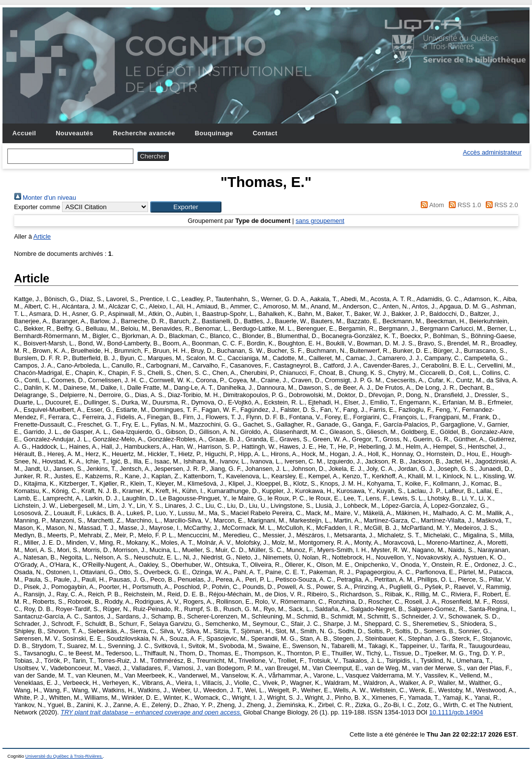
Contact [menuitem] (265, 133)
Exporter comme (37, 207)
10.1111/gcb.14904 (456, 712)
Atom (431, 205)
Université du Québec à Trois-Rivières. (64, 756)
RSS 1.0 (464, 205)
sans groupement (320, 221)
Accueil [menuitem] (24, 133)
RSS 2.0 (501, 205)
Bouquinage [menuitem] (214, 133)
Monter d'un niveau (45, 198)
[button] (186, 207)
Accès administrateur (492, 152)
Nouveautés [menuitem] (74, 133)
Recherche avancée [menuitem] (144, 133)
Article (42, 236)
